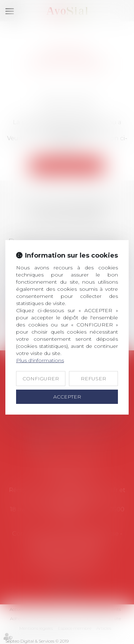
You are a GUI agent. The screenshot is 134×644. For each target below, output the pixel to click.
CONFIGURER (41, 379)
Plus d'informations (40, 360)
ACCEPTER (67, 397)
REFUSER (93, 379)
